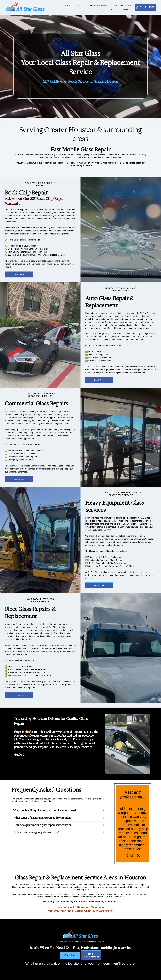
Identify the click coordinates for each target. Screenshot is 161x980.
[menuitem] (64, 5)
